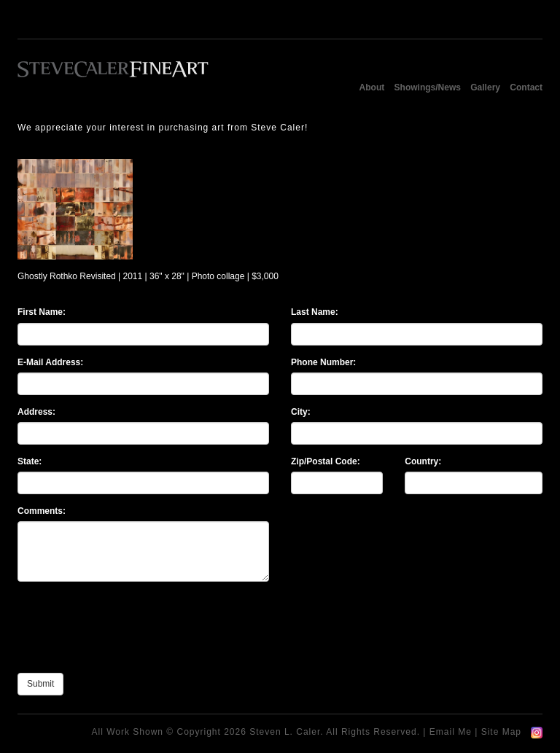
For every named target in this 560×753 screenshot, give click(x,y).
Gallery (485, 87)
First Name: (42, 312)
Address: (36, 412)
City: (301, 412)
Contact (526, 87)
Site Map (501, 732)
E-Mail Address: (50, 362)
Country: (423, 461)
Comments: (42, 511)
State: (30, 461)
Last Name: (315, 312)
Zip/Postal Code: (326, 461)
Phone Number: (323, 362)
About (372, 87)
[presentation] (128, 633)
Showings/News (428, 87)
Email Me (451, 732)
